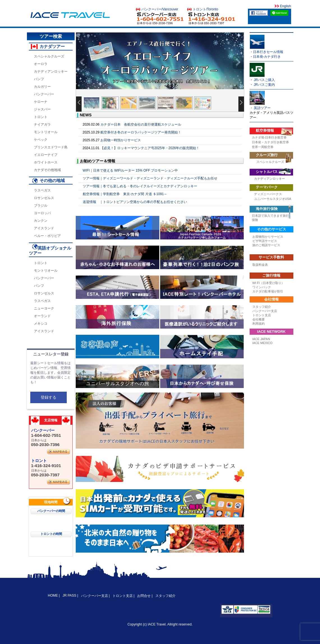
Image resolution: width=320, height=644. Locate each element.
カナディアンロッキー (51, 71)
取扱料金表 (260, 265)
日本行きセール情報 (268, 52)
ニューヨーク (44, 308)
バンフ (39, 79)
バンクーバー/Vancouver (160, 9)
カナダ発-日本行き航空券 (269, 137)
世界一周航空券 (263, 147)
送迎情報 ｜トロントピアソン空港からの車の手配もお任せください (135, 202)
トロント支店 (262, 315)
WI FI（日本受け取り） (268, 283)
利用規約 (259, 324)
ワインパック (262, 287)
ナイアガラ (42, 124)
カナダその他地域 (47, 170)
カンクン (41, 221)
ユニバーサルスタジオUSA (273, 199)
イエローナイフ (46, 155)
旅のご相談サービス (266, 245)
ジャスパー (42, 109)
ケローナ (41, 102)
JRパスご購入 (264, 80)
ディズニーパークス (268, 194)
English (285, 6)
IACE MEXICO (263, 343)
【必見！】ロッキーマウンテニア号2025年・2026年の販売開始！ (150, 148)
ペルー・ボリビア (47, 236)
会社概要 (259, 319)
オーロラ (41, 64)
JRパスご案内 (264, 85)
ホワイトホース (46, 162)
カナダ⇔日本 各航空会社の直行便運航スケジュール (141, 124)
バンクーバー (44, 94)
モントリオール (46, 132)
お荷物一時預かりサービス (121, 140)
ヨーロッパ (42, 213)
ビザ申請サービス (265, 241)
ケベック (41, 140)
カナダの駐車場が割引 (268, 291)
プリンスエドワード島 (51, 147)
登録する (49, 397)
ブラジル (41, 206)
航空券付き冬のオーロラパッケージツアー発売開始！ (141, 132)
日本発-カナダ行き (267, 57)
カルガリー (42, 87)
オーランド (42, 316)
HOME (53, 595)
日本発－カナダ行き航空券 (270, 142)
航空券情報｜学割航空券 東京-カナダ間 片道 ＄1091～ (125, 194)
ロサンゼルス (44, 198)
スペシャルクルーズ (49, 56)
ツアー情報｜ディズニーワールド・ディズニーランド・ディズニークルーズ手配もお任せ (150, 178)
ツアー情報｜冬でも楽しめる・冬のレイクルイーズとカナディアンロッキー (140, 186)
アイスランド (44, 228)
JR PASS (69, 595)
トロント (41, 117)
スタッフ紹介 (262, 307)
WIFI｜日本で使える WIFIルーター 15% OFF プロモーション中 (130, 170)
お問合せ (144, 596)
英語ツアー (262, 108)
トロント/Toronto (205, 9)
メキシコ (41, 324)
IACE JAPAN (261, 339)
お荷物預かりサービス (268, 237)
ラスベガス (42, 190)
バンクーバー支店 (265, 311)
